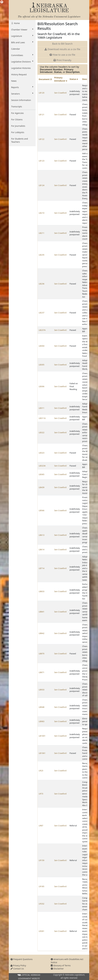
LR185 (41, 886)
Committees (22, 55)
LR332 (41, 904)
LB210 (42, 213)
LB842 (42, 633)
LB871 (42, 672)
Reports (22, 87)
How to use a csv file (62, 55)
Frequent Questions (22, 959)
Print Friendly (62, 60)
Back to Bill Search (62, 44)
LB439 (42, 487)
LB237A (42, 330)
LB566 (42, 510)
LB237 (42, 313)
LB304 (42, 346)
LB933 (42, 690)
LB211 (42, 233)
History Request (19, 74)
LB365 (42, 474)
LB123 (42, 161)
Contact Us (17, 969)
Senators (22, 94)
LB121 (42, 114)
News (14, 81)
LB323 (42, 453)
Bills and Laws (22, 42)
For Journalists (18, 126)
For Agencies (17, 113)
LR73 (41, 794)
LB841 (42, 612)
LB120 (42, 93)
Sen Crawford (60, 93)
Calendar (16, 49)
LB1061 (42, 753)
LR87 (41, 826)
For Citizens (17, 119)
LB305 (42, 365)
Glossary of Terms (61, 965)
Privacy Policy (18, 965)
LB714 (42, 568)
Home (16, 23)
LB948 (42, 707)
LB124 (42, 185)
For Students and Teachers (20, 140)
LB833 (42, 591)
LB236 (42, 284)
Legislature (22, 36)
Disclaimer (57, 969)
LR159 (41, 860)
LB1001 (42, 736)
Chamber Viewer (22, 30)
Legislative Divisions (22, 62)
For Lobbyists (18, 132)
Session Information (21, 100)
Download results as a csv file (62, 49)
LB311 (42, 408)
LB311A (42, 418)
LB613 (42, 535)
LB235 (42, 255)
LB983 (42, 721)
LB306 (42, 386)
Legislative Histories (21, 68)
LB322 (42, 432)
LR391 (41, 931)
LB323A (42, 466)
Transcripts (17, 107)
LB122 (42, 139)
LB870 (42, 654)
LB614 (42, 549)
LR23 (41, 771)
